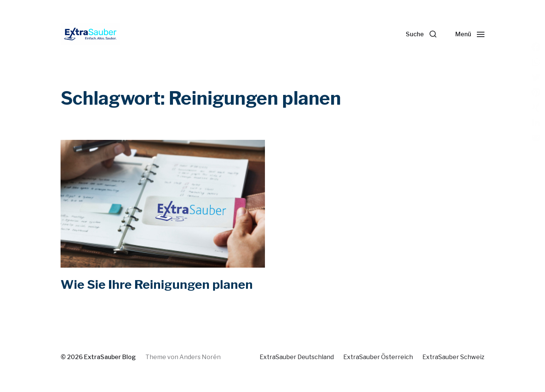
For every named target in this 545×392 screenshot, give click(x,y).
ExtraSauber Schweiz (453, 357)
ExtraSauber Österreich (378, 357)
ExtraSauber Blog (110, 357)
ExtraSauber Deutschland (297, 357)
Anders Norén (200, 357)
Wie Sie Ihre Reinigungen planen (157, 284)
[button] (421, 34)
